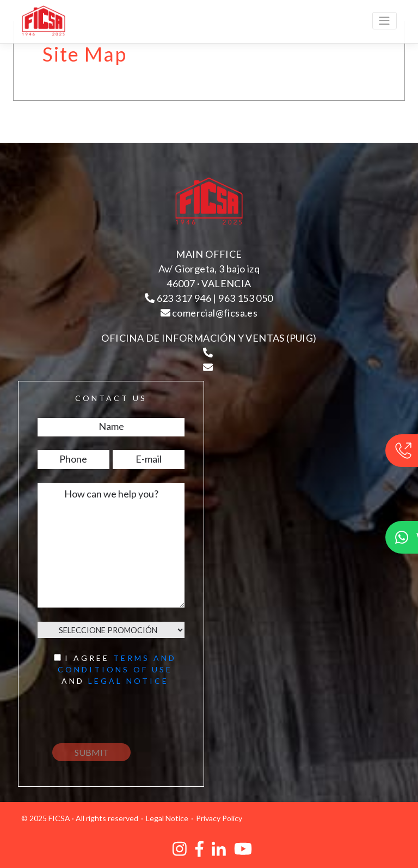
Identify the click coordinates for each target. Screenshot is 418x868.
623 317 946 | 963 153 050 (209, 298)
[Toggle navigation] (385, 21)
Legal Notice (167, 818)
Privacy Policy (219, 818)
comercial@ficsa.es (209, 313)
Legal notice (128, 681)
